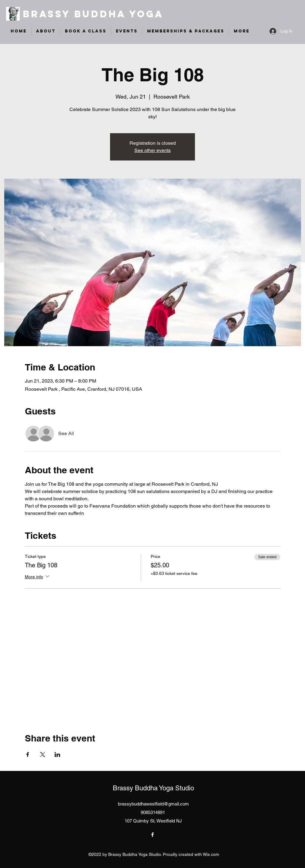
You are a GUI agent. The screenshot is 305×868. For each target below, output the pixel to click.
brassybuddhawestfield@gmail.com (153, 804)
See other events (152, 150)
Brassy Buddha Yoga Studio (153, 788)
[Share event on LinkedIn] (57, 755)
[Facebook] (152, 835)
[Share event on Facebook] (28, 755)
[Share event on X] (43, 755)
